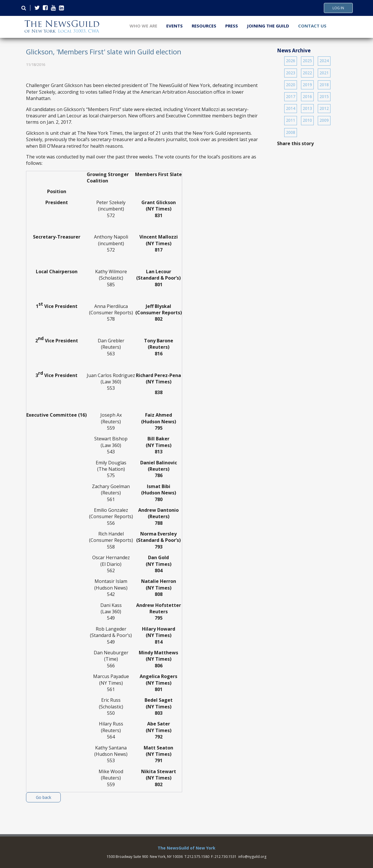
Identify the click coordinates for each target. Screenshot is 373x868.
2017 (291, 96)
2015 (324, 96)
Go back (44, 797)
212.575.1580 (198, 857)
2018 (324, 85)
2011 (291, 120)
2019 (307, 85)
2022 (307, 73)
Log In (338, 8)
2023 (291, 73)
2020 (291, 85)
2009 (324, 120)
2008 (291, 132)
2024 (324, 61)
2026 (291, 61)
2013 (307, 108)
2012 (324, 108)
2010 (307, 120)
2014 (291, 108)
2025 (307, 61)
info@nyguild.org (252, 857)
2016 (307, 96)
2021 (324, 73)
